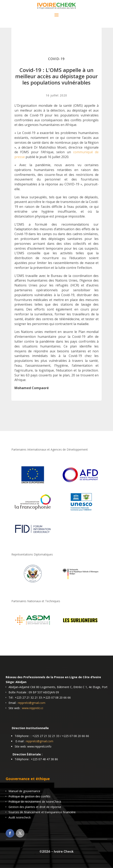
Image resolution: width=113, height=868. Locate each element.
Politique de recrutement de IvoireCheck (35, 802)
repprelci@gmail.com (32, 703)
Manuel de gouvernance (24, 791)
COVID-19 (56, 59)
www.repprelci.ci (33, 708)
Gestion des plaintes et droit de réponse (35, 807)
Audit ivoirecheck (20, 817)
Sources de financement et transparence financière (42, 812)
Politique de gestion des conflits (29, 796)
